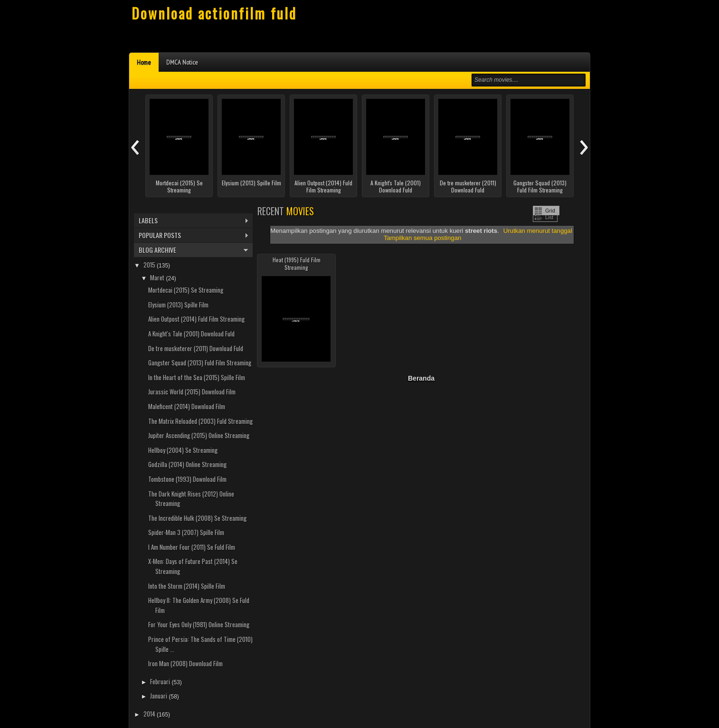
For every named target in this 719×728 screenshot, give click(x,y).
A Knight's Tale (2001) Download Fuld (396, 187)
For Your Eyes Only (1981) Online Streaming (199, 624)
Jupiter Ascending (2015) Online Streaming (199, 435)
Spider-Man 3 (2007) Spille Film (186, 532)
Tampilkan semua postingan (422, 238)
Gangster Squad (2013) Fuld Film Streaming (540, 187)
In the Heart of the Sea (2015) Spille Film (197, 377)
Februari (161, 681)
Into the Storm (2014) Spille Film (187, 586)
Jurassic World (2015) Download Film (192, 392)
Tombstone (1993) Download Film (187, 479)
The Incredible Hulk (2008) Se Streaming (197, 518)
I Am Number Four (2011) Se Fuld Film (192, 547)
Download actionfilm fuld (214, 13)
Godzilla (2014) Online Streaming (187, 464)
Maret (158, 278)
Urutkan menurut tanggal (538, 231)
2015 (150, 265)
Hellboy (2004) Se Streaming (183, 450)
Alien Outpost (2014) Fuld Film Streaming (323, 187)
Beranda (421, 378)
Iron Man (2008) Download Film (185, 663)
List (549, 217)
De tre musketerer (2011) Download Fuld (468, 187)
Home (144, 62)
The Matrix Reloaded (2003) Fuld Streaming (200, 421)
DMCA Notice (182, 62)
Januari (159, 696)
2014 (150, 714)
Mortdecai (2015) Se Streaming (179, 187)
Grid (550, 211)
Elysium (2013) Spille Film (251, 183)
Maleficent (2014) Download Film (187, 406)
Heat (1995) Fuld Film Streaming (297, 263)
